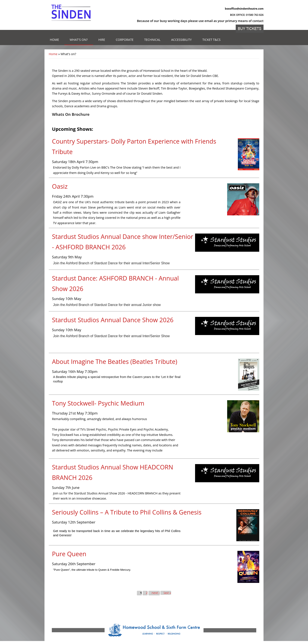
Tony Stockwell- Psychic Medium (98, 403)
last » (167, 593)
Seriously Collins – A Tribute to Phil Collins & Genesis (127, 512)
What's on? (79, 40)
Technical (152, 40)
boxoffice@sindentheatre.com (244, 9)
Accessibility (181, 40)
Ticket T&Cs (211, 40)
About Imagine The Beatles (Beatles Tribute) (115, 361)
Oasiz (60, 186)
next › (156, 593)
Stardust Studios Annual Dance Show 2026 (113, 320)
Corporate (125, 40)
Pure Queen (69, 554)
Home (54, 40)
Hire (102, 40)
